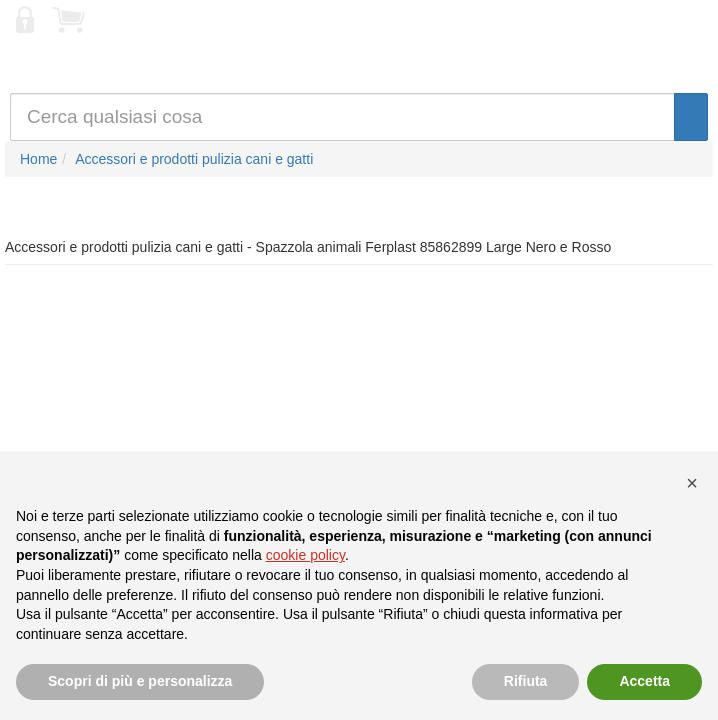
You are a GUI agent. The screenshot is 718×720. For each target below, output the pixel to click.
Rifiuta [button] (526, 681)
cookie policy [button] (305, 555)
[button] (692, 483)
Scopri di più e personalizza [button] (140, 681)
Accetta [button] (644, 681)
